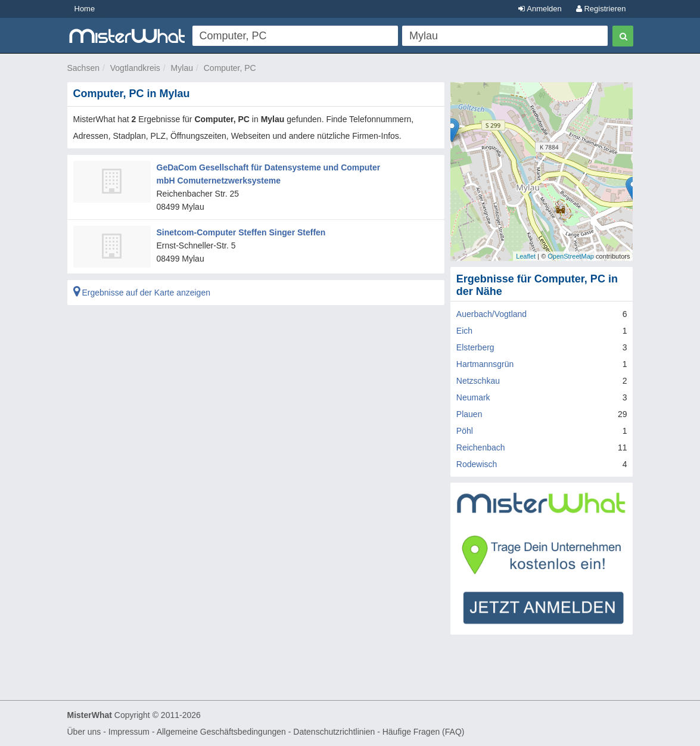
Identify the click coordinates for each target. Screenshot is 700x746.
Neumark (473, 397)
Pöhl (465, 431)
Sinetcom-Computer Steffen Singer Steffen (241, 232)
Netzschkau (478, 381)
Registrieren (601, 9)
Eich (464, 331)
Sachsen (83, 68)
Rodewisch (477, 464)
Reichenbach (481, 447)
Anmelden (540, 9)
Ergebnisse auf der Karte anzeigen (142, 293)
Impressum (129, 732)
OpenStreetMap (571, 256)
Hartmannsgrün (485, 364)
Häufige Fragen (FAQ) (424, 732)
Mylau (182, 68)
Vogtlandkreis (135, 68)
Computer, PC (230, 68)
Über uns (84, 732)
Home (85, 9)
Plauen (469, 414)
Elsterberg (475, 347)
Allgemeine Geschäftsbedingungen (221, 732)
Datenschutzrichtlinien (334, 732)
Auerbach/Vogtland (491, 314)
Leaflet (526, 256)
